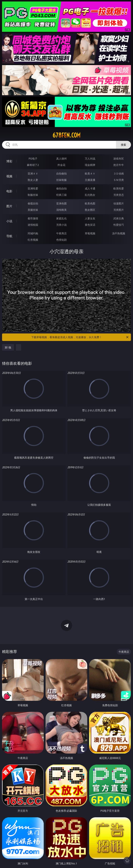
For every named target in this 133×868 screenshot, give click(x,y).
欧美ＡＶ (90, 173)
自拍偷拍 (61, 173)
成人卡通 (90, 188)
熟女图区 (90, 210)
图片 (9, 206)
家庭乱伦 (61, 218)
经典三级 (61, 195)
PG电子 (33, 159)
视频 (9, 176)
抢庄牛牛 (119, 165)
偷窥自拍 (33, 203)
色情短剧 (61, 240)
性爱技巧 (119, 225)
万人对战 (90, 159)
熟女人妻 (33, 180)
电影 (9, 191)
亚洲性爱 (33, 188)
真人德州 (61, 159)
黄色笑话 (90, 225)
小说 (9, 221)
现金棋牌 (90, 165)
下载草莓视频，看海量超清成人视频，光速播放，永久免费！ (80, 337)
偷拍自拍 (61, 188)
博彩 (9, 161)
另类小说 (61, 225)
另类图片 (119, 210)
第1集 (8, 347)
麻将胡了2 (33, 165)
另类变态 (119, 195)
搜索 (123, 145)
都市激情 (33, 218)
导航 (9, 236)
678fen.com (66, 135)
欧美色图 (90, 203)
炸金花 (61, 165)
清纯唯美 (61, 210)
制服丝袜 (33, 195)
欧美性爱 (119, 188)
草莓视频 (90, 233)
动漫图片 (119, 203)
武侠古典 (119, 218)
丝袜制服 (61, 180)
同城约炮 (33, 233)
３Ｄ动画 (119, 173)
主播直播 (90, 180)
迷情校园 (33, 225)
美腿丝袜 (33, 210)
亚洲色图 (61, 203)
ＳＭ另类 (119, 180)
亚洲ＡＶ (33, 173)
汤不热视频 (119, 233)
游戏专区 (119, 159)
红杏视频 (33, 240)
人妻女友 (90, 218)
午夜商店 (61, 233)
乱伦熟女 (90, 195)
